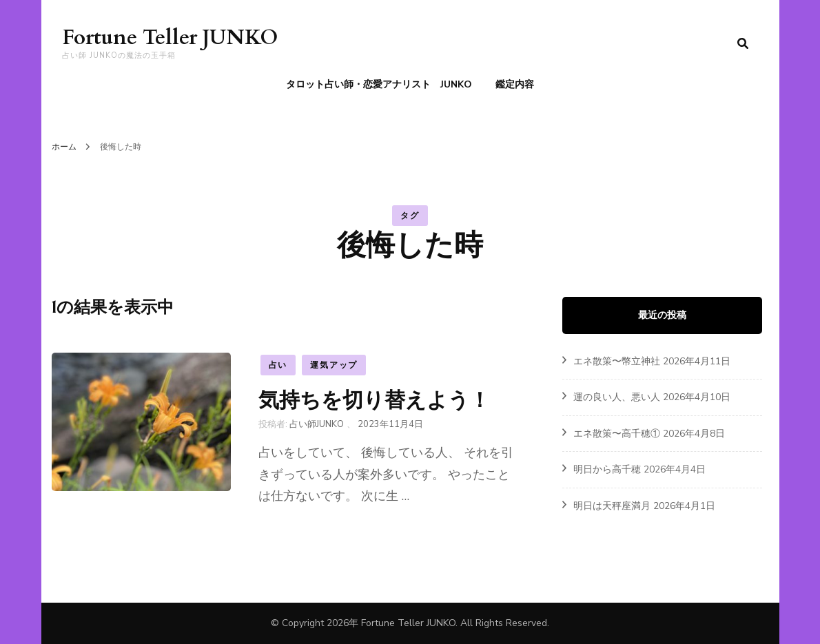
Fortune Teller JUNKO (170, 38)
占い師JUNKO (317, 424)
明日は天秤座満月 (612, 506)
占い (278, 365)
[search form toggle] (743, 44)
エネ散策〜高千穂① (617, 434)
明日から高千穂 (607, 469)
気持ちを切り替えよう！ (374, 400)
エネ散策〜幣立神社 (617, 361)
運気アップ (334, 365)
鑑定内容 (515, 84)
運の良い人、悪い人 (617, 397)
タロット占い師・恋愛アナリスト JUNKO (379, 84)
